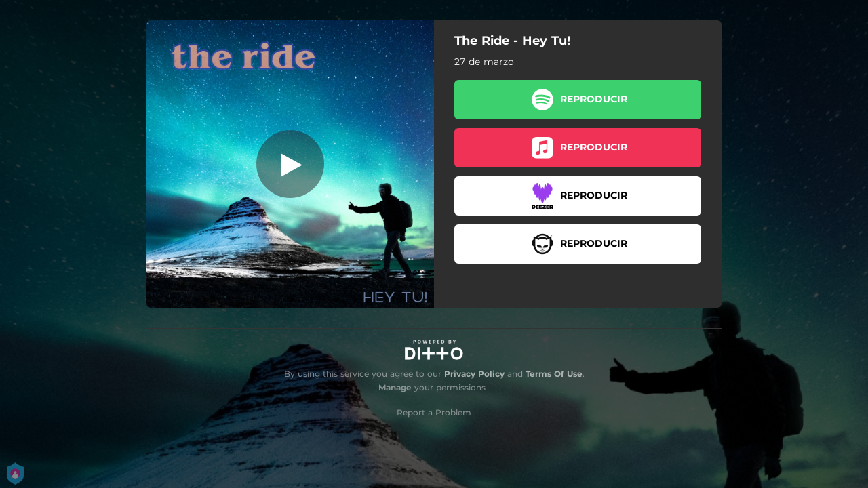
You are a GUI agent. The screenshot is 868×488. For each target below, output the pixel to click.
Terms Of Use (554, 374)
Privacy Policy (474, 374)
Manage (395, 387)
